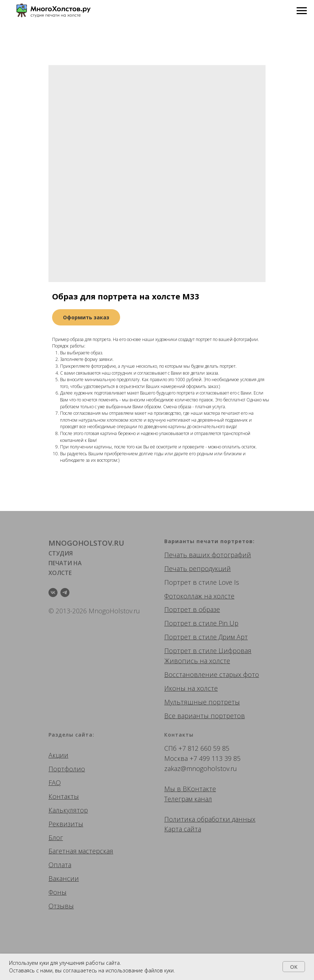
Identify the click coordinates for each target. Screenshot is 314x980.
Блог (56, 838)
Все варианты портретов (205, 716)
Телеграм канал (188, 799)
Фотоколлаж (183, 596)
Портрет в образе (192, 609)
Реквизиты (66, 824)
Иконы (175, 688)
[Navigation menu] (302, 11)
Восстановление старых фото (212, 674)
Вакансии (64, 878)
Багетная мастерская (81, 851)
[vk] (53, 593)
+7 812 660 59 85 (204, 748)
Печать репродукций (198, 568)
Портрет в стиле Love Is (202, 582)
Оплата (60, 865)
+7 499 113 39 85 (215, 758)
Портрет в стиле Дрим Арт (206, 637)
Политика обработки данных (210, 819)
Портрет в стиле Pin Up (201, 623)
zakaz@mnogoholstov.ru (201, 768)
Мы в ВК (178, 789)
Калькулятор (68, 810)
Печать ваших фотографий (208, 555)
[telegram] (65, 593)
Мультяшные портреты (202, 702)
